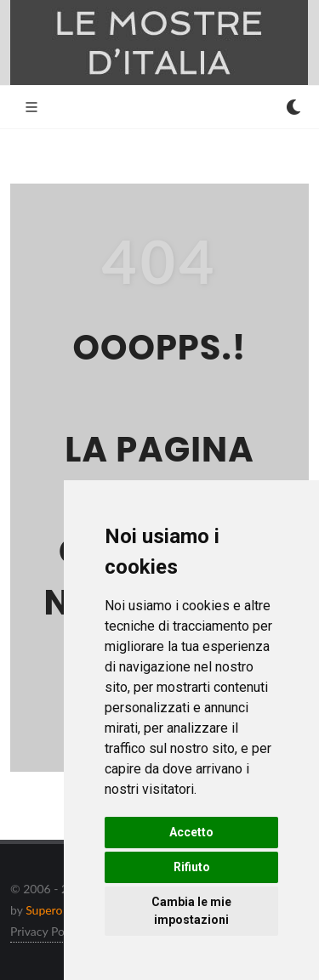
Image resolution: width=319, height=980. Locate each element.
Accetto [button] (191, 832)
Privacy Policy (46, 931)
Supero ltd (52, 910)
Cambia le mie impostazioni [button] (191, 911)
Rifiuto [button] (192, 867)
